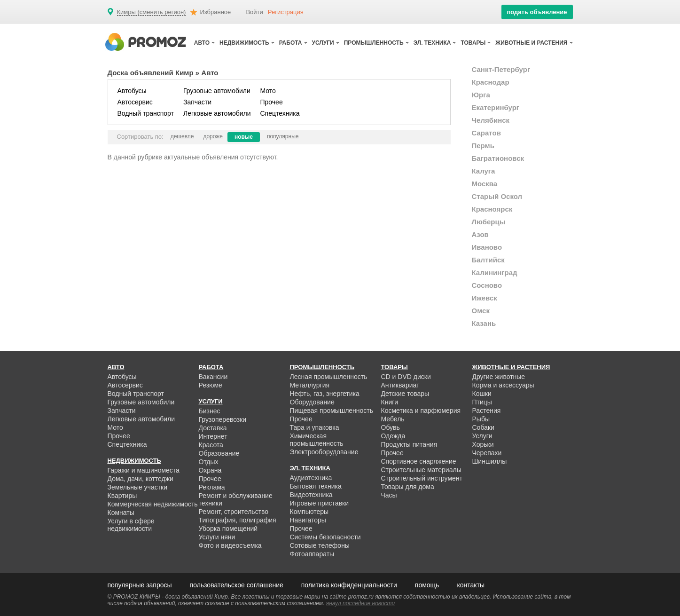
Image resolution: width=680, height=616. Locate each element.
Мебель (393, 419)
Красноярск (492, 209)
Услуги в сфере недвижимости (131, 525)
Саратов (486, 133)
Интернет (213, 436)
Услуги (482, 436)
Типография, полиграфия (238, 520)
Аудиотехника (311, 478)
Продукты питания (409, 444)
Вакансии (213, 377)
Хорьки (483, 444)
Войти (254, 12)
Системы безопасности (325, 537)
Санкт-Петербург (501, 69)
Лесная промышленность (329, 377)
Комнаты (121, 513)
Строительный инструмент (422, 478)
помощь (427, 585)
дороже (213, 136)
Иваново (487, 247)
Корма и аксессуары (503, 385)
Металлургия (310, 385)
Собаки (483, 427)
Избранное (215, 12)
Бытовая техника (316, 486)
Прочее (272, 102)
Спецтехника (280, 113)
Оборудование (312, 402)
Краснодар (491, 82)
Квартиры (122, 496)
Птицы (482, 402)
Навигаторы (308, 520)
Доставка (213, 428)
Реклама (212, 487)
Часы (389, 495)
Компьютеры (309, 512)
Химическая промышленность (317, 440)
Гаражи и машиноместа (144, 470)
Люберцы (489, 222)
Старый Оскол (497, 196)
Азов (480, 234)
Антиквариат (400, 385)
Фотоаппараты (312, 554)
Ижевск (485, 298)
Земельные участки (138, 487)
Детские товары (405, 394)
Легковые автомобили (217, 113)
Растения (487, 411)
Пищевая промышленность (332, 411)
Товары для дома (408, 487)
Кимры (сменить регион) (152, 12)
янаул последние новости (360, 603)
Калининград (495, 272)
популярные (283, 136)
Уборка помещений (228, 529)
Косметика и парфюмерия (421, 411)
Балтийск (488, 260)
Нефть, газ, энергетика (325, 394)
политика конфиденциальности (349, 585)
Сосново (487, 285)
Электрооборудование (324, 452)
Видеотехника (311, 495)
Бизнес (210, 411)
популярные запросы (140, 585)
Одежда (393, 436)
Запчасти (197, 102)
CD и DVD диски (406, 377)
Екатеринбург (496, 107)
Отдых (209, 462)
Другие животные (499, 377)
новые (244, 137)
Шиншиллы (490, 461)
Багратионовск (498, 158)
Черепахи (487, 453)
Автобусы (132, 91)
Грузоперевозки (223, 419)
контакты (471, 585)
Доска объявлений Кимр (151, 73)
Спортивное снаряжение (419, 461)
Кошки (482, 394)
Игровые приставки (320, 503)
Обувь (391, 427)
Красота (211, 445)
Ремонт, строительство (234, 512)
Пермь (483, 146)
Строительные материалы (421, 470)
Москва (485, 184)
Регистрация (286, 12)
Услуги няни (217, 537)
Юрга (481, 95)
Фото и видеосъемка (230, 545)
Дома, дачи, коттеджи (141, 479)
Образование (219, 453)
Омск (481, 311)
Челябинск (491, 120)
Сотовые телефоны (320, 545)
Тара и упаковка (315, 427)
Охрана (210, 470)
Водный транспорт (146, 113)
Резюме (211, 385)
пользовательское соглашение (237, 585)
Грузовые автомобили (217, 91)
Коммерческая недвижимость (153, 504)
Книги (390, 402)
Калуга (484, 171)
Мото (268, 91)
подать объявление (537, 12)
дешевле (182, 136)
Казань (484, 323)
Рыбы (481, 419)
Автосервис (135, 102)
